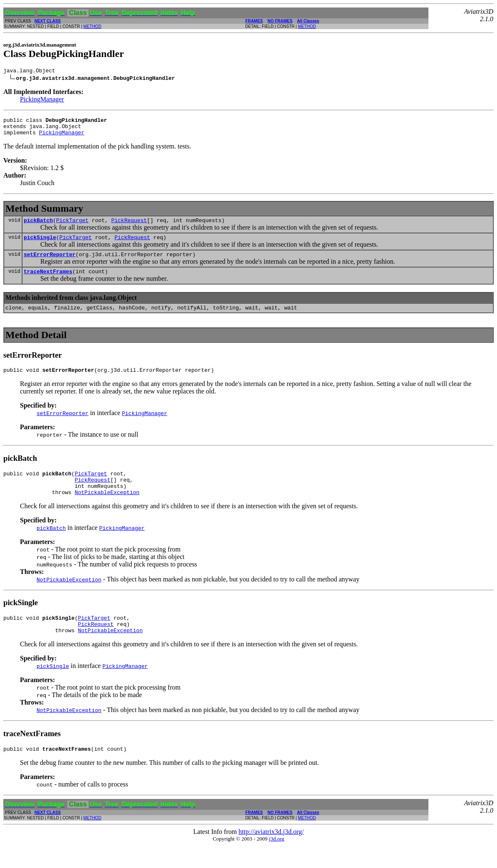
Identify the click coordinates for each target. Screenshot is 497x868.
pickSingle (40, 245)
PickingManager (42, 100)
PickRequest (129, 226)
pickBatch (38, 226)
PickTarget (72, 226)
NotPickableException (107, 509)
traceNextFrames (48, 281)
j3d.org (277, 861)
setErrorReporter (50, 263)
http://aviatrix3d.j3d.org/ (271, 854)
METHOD (92, 26)
